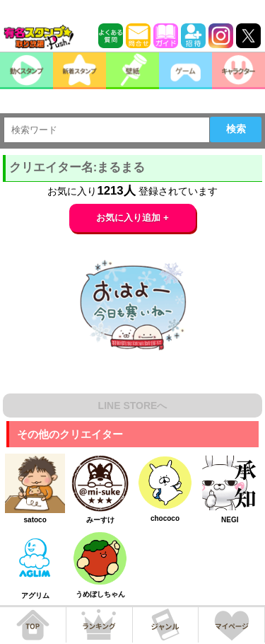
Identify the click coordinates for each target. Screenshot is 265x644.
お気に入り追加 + (132, 218)
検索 (236, 129)
